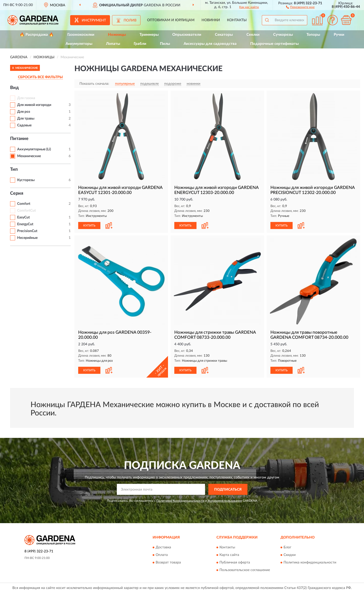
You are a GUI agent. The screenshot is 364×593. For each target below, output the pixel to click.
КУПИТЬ (89, 225)
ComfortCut (26, 211)
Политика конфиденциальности (310, 562)
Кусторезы (26, 180)
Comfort (24, 204)
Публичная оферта (235, 562)
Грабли (140, 44)
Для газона (26, 98)
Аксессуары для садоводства (210, 44)
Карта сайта (229, 555)
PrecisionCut (27, 231)
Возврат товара (168, 562)
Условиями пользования (225, 501)
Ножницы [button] (117, 35)
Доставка (163, 547)
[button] (300, 7)
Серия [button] (17, 193)
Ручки (339, 35)
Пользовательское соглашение (245, 570)
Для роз (24, 112)
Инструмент (94, 20)
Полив (130, 20)
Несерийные (27, 238)
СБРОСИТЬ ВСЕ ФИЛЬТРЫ (40, 77)
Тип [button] (14, 170)
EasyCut (23, 217)
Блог (287, 547)
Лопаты (113, 44)
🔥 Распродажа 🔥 (37, 35)
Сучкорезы (283, 35)
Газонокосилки (81, 35)
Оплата (162, 555)
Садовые (24, 125)
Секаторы (224, 35)
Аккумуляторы (79, 44)
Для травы (26, 119)
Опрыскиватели (187, 35)
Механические (29, 156)
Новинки (211, 20)
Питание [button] (19, 139)
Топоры (313, 35)
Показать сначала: (94, 84)
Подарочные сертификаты (274, 44)
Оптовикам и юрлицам (171, 20)
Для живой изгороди (34, 105)
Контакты (237, 20)
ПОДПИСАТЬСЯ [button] (228, 490)
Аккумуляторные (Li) (34, 149)
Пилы (165, 44)
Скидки (290, 555)
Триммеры (149, 35)
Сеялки (253, 35)
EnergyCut (25, 224)
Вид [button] (15, 88)
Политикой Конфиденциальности (180, 501)
